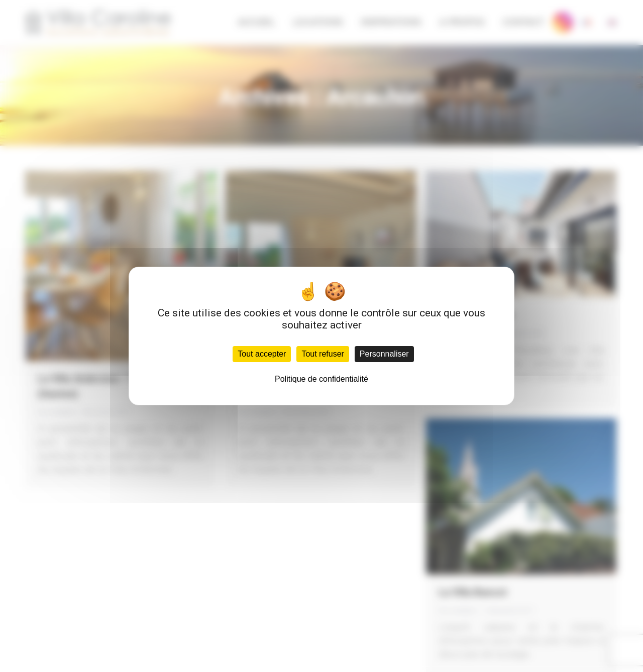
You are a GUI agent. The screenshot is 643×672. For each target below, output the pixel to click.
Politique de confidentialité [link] (321, 379)
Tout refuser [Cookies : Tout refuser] (323, 354)
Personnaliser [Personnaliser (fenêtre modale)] (384, 354)
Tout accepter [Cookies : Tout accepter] (262, 354)
